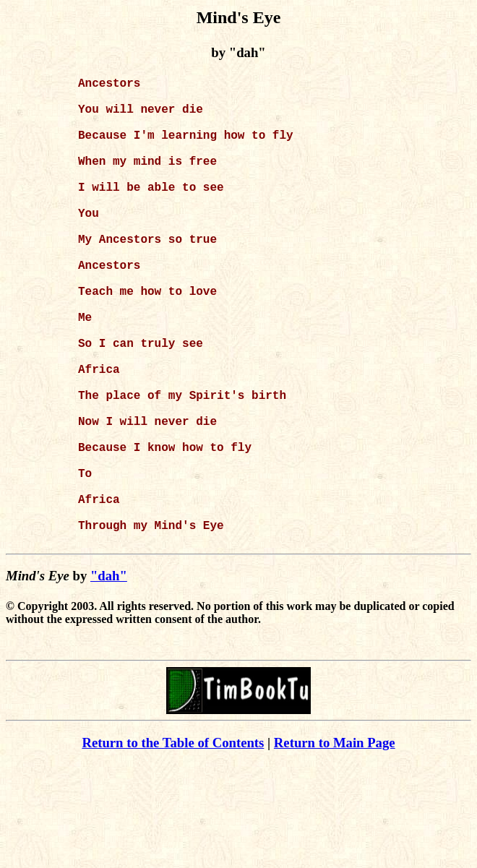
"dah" (109, 680)
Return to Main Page (335, 847)
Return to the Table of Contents (173, 847)
